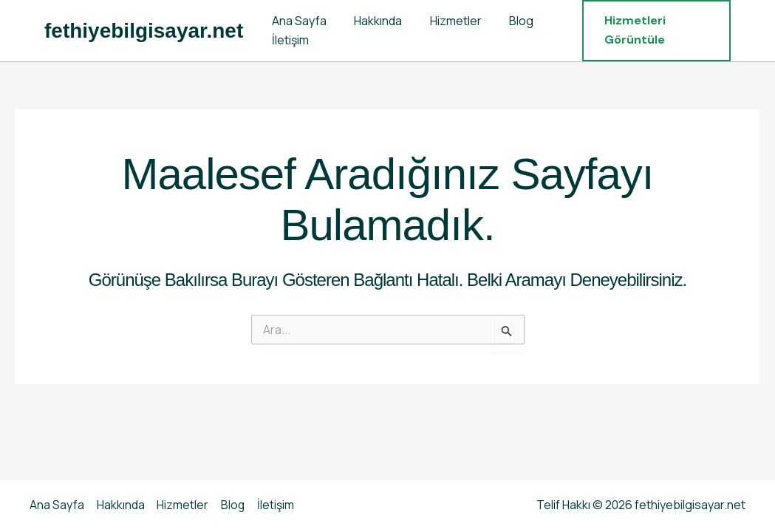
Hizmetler (445, 21)
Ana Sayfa (297, 21)
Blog (507, 21)
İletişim (288, 40)
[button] (654, 31)
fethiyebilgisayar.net (144, 31)
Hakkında (372, 21)
